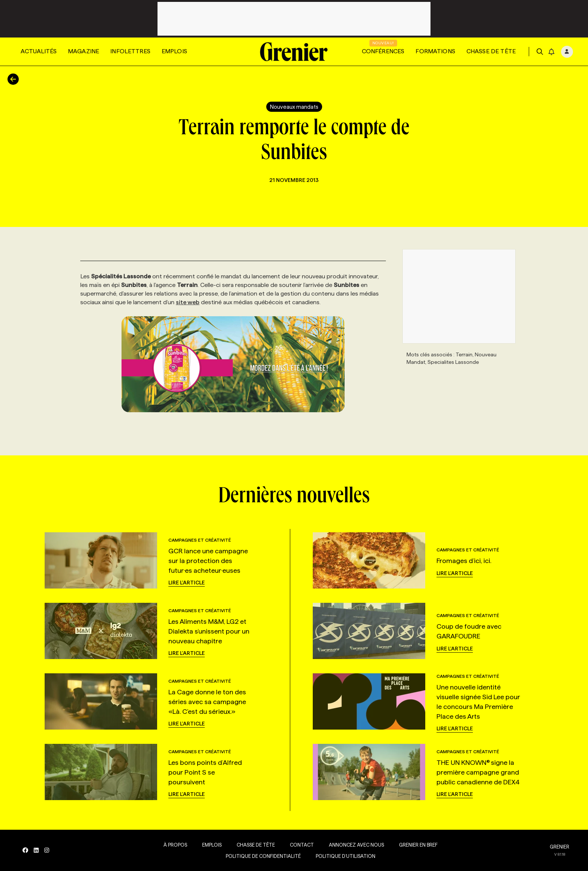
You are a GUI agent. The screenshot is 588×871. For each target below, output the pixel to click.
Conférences (383, 51)
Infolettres (130, 51)
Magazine (83, 51)
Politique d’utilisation (346, 856)
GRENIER (559, 847)
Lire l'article (187, 583)
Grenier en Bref (418, 845)
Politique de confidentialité (263, 856)
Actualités (39, 51)
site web (188, 302)
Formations (435, 51)
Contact (302, 845)
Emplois (174, 51)
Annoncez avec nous (356, 845)
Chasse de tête (491, 51)
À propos (175, 845)
